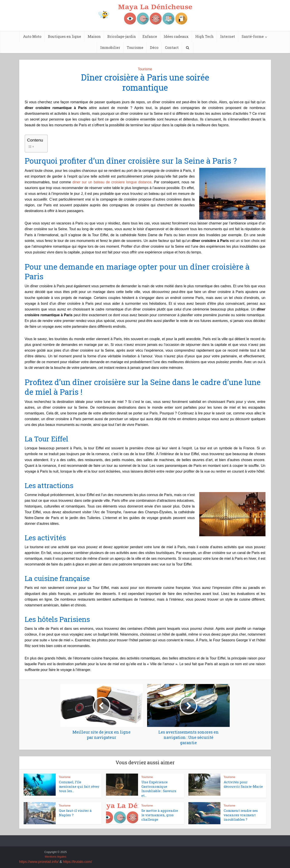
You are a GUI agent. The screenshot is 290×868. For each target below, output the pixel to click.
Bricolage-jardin (122, 36)
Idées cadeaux (176, 36)
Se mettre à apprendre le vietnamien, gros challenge (160, 815)
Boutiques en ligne (64, 36)
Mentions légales (56, 857)
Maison (94, 36)
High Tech (204, 36)
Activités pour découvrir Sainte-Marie (243, 784)
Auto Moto (32, 36)
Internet (228, 36)
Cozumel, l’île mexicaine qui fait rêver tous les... (79, 787)
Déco (154, 47)
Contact (172, 47)
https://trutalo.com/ (78, 862)
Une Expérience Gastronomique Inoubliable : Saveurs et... (159, 789)
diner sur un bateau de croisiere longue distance (112, 182)
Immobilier (110, 47)
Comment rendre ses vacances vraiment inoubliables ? (241, 815)
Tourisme (135, 47)
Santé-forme (253, 36)
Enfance (150, 36)
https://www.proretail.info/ (39, 862)
